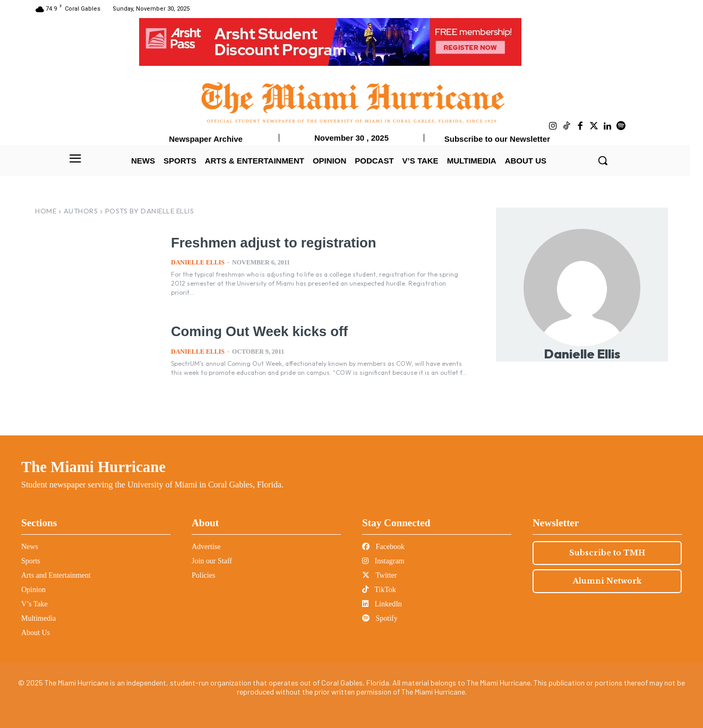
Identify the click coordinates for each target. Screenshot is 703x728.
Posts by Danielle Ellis (150, 211)
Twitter (379, 575)
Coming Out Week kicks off (257, 331)
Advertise (206, 547)
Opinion (33, 590)
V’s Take (35, 604)
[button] (603, 160)
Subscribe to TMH (607, 553)
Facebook (383, 547)
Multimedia (38, 618)
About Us (36, 633)
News (30, 547)
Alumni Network (607, 581)
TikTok (379, 590)
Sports (31, 561)
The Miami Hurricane (93, 467)
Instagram (383, 561)
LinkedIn (382, 604)
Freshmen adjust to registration (271, 243)
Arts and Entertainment (56, 575)
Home (46, 211)
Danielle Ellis (198, 262)
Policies (203, 575)
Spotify (380, 618)
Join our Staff (212, 561)
